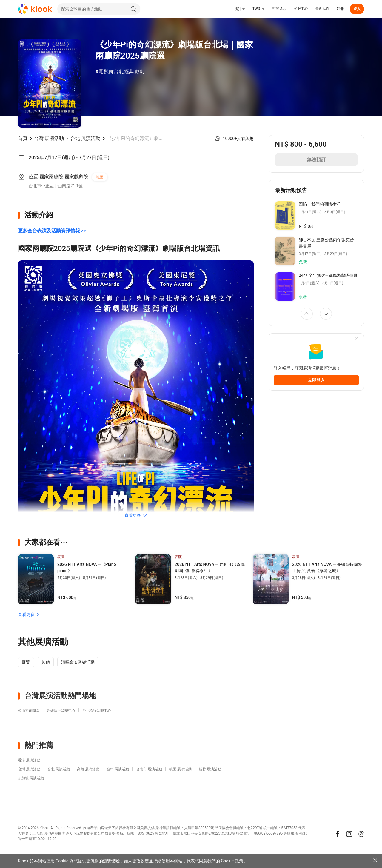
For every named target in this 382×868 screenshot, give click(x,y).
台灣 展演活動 (49, 138)
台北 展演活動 (85, 138)
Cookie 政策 (232, 861)
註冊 (340, 9)
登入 (357, 9)
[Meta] (337, 834)
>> (52, 231)
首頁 (23, 138)
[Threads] (361, 834)
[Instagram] (349, 834)
